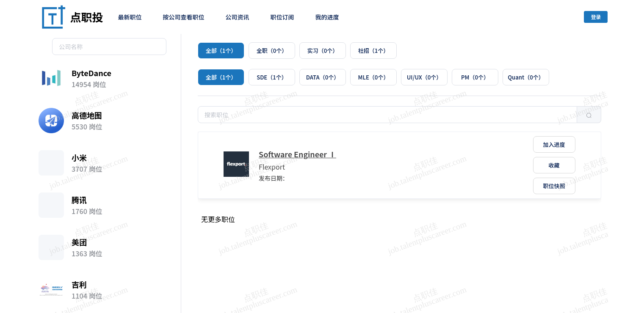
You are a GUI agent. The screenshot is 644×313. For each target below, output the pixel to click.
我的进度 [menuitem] (327, 17)
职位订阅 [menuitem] (282, 17)
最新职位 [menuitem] (130, 17)
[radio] (221, 51)
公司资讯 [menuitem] (238, 17)
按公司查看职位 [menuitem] (184, 17)
